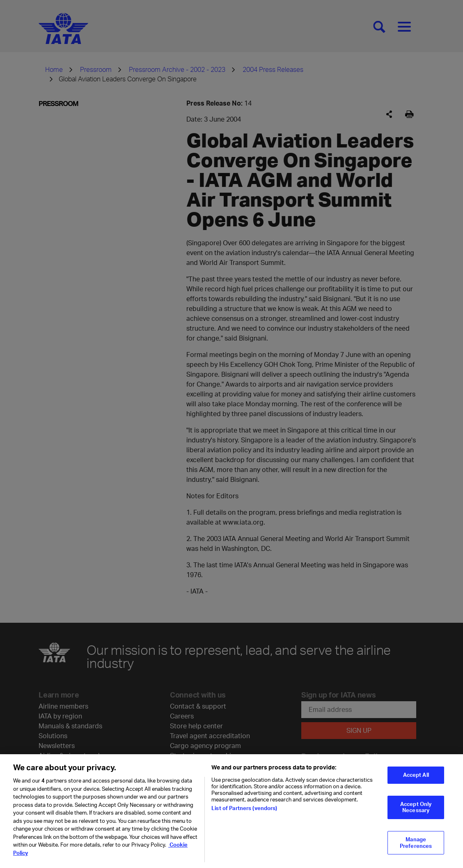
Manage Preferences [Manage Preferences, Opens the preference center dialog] (416, 848)
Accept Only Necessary (416, 813)
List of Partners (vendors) (244, 814)
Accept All (416, 781)
